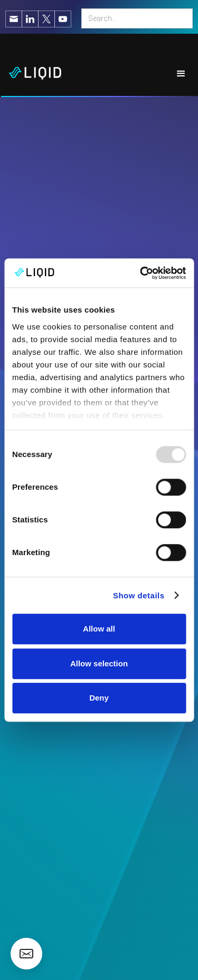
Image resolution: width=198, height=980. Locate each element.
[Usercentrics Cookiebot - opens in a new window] (141, 273)
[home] (31, 74)
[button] (181, 74)
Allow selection (99, 663)
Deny (99, 698)
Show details (139, 595)
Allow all (99, 629)
